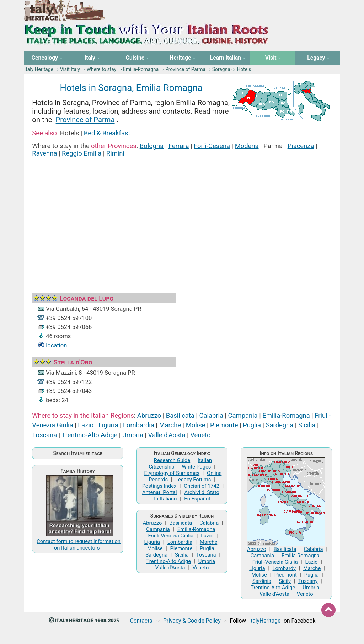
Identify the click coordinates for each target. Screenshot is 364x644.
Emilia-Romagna (141, 69)
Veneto (200, 435)
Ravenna (44, 153)
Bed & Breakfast (107, 133)
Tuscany (308, 581)
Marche (170, 425)
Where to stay (102, 69)
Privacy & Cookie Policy (192, 621)
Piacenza (301, 146)
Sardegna (280, 425)
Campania (243, 415)
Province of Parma (185, 69)
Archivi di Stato (202, 492)
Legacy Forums (193, 480)
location (56, 345)
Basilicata (180, 415)
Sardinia (262, 581)
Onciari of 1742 (202, 486)
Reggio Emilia (82, 153)
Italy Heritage (39, 69)
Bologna (152, 146)
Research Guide (172, 460)
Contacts (141, 621)
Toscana (44, 435)
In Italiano (165, 499)
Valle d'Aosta (167, 435)
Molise (196, 425)
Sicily (285, 581)
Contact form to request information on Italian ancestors (79, 545)
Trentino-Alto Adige (89, 435)
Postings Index (159, 486)
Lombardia (139, 425)
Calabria (211, 415)
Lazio (86, 425)
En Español (197, 499)
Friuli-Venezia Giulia (171, 536)
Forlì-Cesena (212, 146)
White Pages (196, 467)
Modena (247, 146)
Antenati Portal (160, 492)
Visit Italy (70, 69)
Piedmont (286, 575)
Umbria (133, 435)
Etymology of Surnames (172, 473)
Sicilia (307, 425)
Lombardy (284, 568)
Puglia (252, 425)
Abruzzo (149, 415)
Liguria (108, 425)
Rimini (115, 153)
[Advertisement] (182, 216)
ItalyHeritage (265, 621)
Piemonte (224, 425)
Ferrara (179, 146)
